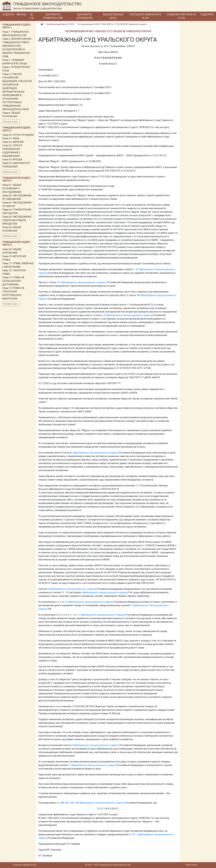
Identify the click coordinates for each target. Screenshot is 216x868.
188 (138, 295)
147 (59, 282)
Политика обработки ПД (25, 865)
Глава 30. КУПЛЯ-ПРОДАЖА (18, 135)
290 (77, 803)
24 (49, 589)
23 (66, 602)
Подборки (207, 14)
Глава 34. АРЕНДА (12, 160)
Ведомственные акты (113, 16)
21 (131, 605)
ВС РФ (32, 16)
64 (72, 745)
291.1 (135, 834)
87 (137, 269)
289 (72, 803)
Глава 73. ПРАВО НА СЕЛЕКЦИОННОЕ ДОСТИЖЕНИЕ (13, 281)
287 (67, 803)
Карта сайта (191, 865)
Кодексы (8, 14)
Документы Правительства (53, 16)
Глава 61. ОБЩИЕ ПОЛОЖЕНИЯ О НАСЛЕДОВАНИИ (12, 188)
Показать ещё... (11, 122)
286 (62, 803)
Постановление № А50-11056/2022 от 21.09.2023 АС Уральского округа (112, 24)
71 (69, 765)
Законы (21, 14)
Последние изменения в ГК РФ (145, 16)
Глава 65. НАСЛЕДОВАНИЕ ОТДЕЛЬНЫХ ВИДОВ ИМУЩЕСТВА (17, 220)
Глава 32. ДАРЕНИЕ (13, 142)
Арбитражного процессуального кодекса (84, 282)
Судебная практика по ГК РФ (181, 16)
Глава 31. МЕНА (11, 138)
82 (133, 269)
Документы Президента (85, 16)
